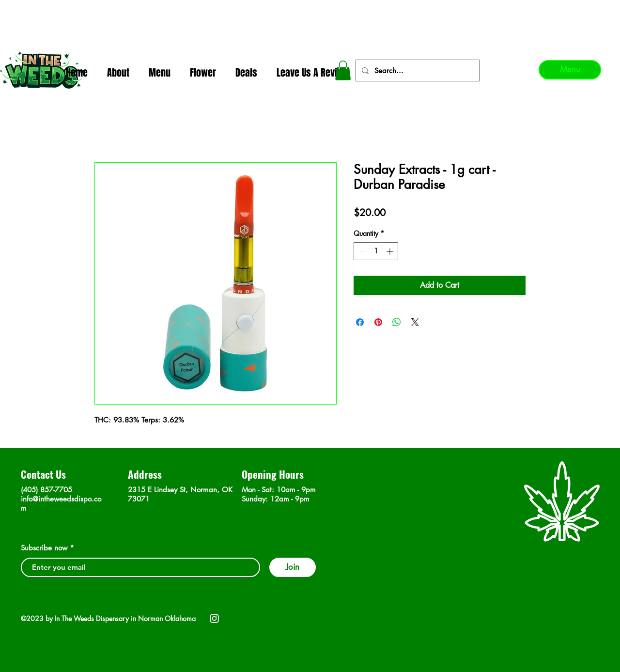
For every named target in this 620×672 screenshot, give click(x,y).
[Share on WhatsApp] (397, 322)
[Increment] (391, 251)
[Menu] (570, 70)
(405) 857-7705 (46, 490)
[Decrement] (361, 251)
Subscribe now (44, 548)
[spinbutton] (376, 251)
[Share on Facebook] (360, 322)
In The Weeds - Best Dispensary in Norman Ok (310, 10)
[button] (343, 70)
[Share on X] (415, 322)
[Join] (293, 567)
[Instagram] (214, 618)
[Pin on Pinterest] (378, 322)
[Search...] (417, 70)
